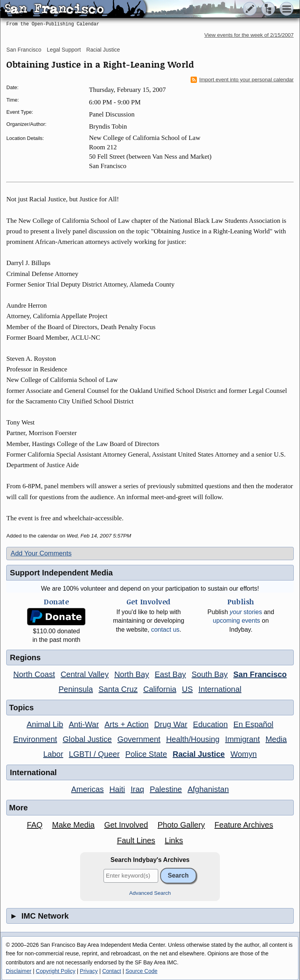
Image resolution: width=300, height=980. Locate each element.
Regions (25, 658)
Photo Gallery (181, 825)
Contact (112, 971)
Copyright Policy (56, 971)
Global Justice (87, 739)
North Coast (34, 674)
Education (210, 724)
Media (276, 739)
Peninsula (76, 689)
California (160, 689)
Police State (146, 754)
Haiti (117, 789)
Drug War (171, 724)
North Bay (132, 674)
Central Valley (85, 674)
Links (174, 840)
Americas (87, 789)
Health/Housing (193, 739)
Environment (35, 739)
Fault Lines (136, 840)
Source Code (141, 971)
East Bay (170, 674)
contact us (165, 630)
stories (246, 612)
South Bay (210, 674)
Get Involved (126, 825)
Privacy (89, 971)
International (220, 689)
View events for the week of (249, 35)
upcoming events (237, 621)
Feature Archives (244, 825)
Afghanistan (208, 789)
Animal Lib (45, 724)
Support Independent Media (61, 573)
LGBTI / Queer (94, 754)
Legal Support (64, 50)
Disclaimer (19, 971)
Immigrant (242, 739)
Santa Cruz (118, 689)
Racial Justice (103, 50)
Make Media (73, 825)
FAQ (35, 825)
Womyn (244, 754)
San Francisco (24, 50)
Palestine (166, 789)
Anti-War (84, 724)
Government (139, 739)
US (187, 689)
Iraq (137, 789)
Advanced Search (150, 893)
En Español (254, 724)
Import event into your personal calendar (242, 80)
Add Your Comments (41, 553)
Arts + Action (127, 724)
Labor (53, 754)
